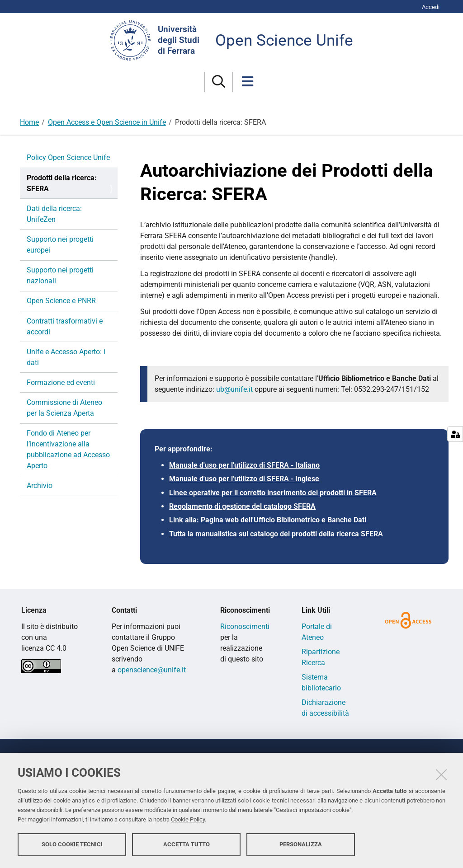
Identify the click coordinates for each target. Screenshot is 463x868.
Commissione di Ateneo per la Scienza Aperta (64, 408)
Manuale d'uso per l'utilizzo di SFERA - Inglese (244, 479)
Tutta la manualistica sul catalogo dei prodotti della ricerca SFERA (276, 534)
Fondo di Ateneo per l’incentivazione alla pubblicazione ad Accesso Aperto (68, 449)
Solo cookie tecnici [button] (72, 844)
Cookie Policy (188, 819)
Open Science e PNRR (61, 301)
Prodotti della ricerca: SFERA (62, 183)
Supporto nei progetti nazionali (60, 275)
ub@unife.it (234, 389)
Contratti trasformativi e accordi (65, 326)
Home (29, 122)
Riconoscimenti (245, 626)
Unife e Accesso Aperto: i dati (66, 357)
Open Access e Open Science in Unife (107, 122)
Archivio (40, 486)
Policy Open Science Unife (68, 157)
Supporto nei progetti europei (60, 245)
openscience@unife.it (152, 670)
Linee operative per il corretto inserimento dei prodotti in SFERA (273, 493)
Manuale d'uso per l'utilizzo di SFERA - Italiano (244, 465)
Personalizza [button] (301, 844)
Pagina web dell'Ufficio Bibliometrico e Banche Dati (283, 520)
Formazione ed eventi (61, 382)
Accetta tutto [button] (187, 844)
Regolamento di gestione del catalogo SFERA (242, 506)
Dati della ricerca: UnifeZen (54, 214)
